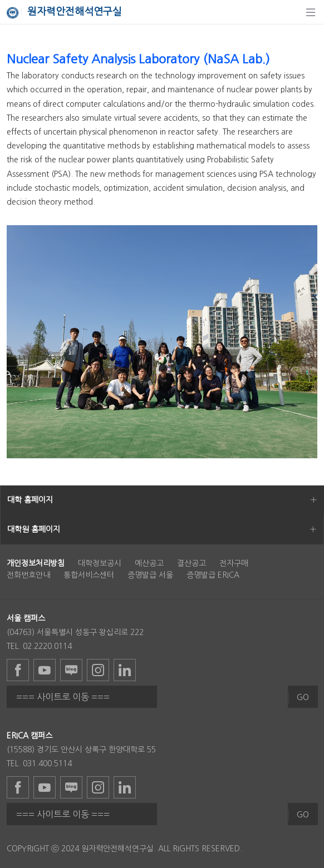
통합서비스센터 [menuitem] (89, 575)
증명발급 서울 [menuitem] (150, 575)
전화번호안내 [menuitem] (28, 575)
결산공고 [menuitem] (192, 563)
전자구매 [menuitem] (234, 563)
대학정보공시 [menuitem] (100, 563)
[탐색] (311, 12)
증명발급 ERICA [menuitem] (213, 575)
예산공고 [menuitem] (149, 563)
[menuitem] (36, 563)
